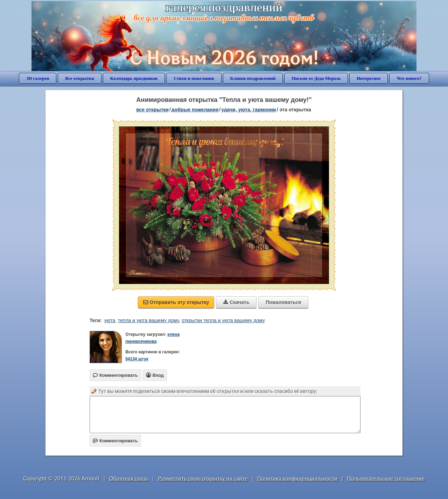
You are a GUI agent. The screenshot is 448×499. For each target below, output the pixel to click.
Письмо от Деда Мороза (316, 78)
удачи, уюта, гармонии (248, 110)
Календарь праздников (134, 78)
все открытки (152, 110)
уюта (110, 320)
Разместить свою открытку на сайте (203, 479)
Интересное (369, 78)
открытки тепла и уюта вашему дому (223, 320)
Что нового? (409, 78)
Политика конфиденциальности (297, 479)
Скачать (236, 302)
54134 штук (137, 359)
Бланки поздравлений (253, 78)
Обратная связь (129, 479)
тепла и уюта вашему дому (148, 320)
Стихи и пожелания (194, 78)
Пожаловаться (283, 302)
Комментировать (115, 441)
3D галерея (38, 78)
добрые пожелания (195, 110)
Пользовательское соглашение (386, 479)
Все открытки (80, 78)
